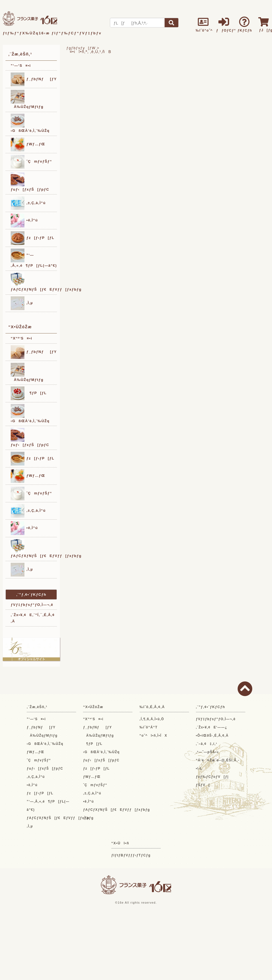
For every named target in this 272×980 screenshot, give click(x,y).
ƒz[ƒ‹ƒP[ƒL (33, 238)
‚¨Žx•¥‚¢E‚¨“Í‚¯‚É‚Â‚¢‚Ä (33, 618)
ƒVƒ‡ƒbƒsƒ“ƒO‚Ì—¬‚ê (32, 605)
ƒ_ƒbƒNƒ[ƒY (34, 79)
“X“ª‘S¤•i (21, 338)
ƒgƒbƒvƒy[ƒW (81, 48)
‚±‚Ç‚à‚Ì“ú (28, 203)
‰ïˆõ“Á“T (149, 727)
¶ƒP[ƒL (29, 393)
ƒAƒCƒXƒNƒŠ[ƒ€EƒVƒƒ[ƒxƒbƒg (34, 282)
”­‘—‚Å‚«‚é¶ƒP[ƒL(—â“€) (34, 258)
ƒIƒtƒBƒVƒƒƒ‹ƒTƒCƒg (131, 855)
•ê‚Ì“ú (24, 221)
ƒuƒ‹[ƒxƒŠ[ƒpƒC (30, 182)
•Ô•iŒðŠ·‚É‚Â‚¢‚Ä (212, 736)
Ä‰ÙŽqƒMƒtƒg (27, 99)
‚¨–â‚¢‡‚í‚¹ (207, 744)
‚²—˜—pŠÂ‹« (207, 752)
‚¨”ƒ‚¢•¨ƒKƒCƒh (31, 595)
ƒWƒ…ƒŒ (28, 144)
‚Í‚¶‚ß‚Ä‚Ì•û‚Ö (152, 719)
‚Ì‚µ (22, 303)
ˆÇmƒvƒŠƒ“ (31, 162)
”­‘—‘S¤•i (21, 66)
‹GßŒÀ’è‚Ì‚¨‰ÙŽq (30, 123)
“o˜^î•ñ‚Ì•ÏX (153, 736)
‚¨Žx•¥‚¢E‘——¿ (212, 727)
